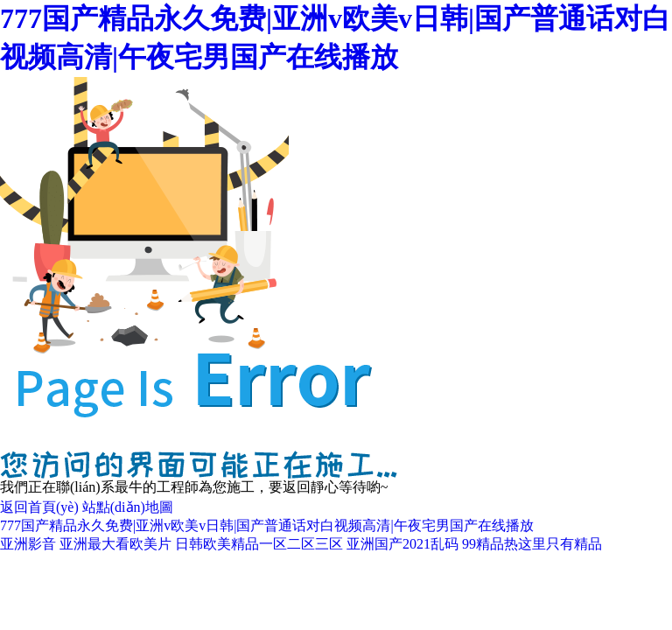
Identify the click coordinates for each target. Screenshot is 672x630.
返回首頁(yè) (39, 507)
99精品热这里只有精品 (532, 544)
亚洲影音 (28, 544)
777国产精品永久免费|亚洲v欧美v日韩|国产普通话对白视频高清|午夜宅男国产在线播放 (267, 525)
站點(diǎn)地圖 (128, 507)
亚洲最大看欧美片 (115, 544)
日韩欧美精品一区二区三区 (259, 544)
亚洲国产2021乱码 (402, 544)
